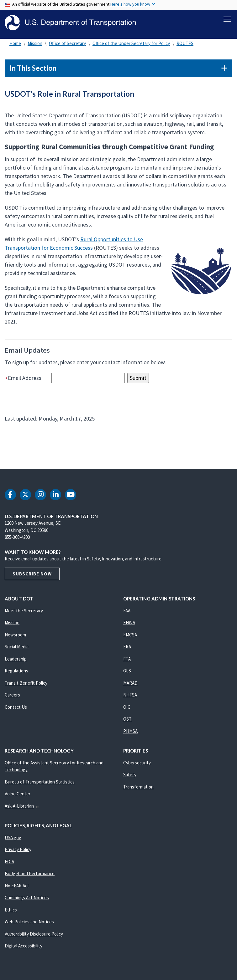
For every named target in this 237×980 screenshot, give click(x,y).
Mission (35, 44)
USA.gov (13, 838)
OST (127, 720)
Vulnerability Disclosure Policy (34, 934)
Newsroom (15, 635)
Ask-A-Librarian (22, 806)
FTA (127, 659)
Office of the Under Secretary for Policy (131, 44)
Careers (12, 695)
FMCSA (130, 635)
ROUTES (185, 44)
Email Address (27, 378)
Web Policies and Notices (29, 922)
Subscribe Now (32, 574)
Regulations (16, 671)
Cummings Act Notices (27, 898)
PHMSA (130, 731)
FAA (127, 611)
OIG (127, 707)
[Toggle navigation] (227, 19)
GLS (127, 671)
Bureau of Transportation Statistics (40, 782)
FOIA (9, 862)
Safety (130, 775)
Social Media (17, 647)
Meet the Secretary (24, 611)
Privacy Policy (18, 850)
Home (15, 44)
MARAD (130, 683)
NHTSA (130, 695)
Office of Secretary (67, 44)
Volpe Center (18, 794)
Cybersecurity (137, 763)
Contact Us (16, 707)
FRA (127, 647)
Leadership (16, 659)
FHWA (129, 623)
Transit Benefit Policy (26, 683)
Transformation (138, 787)
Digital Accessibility (24, 946)
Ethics (11, 910)
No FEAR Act (17, 886)
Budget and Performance (30, 874)
